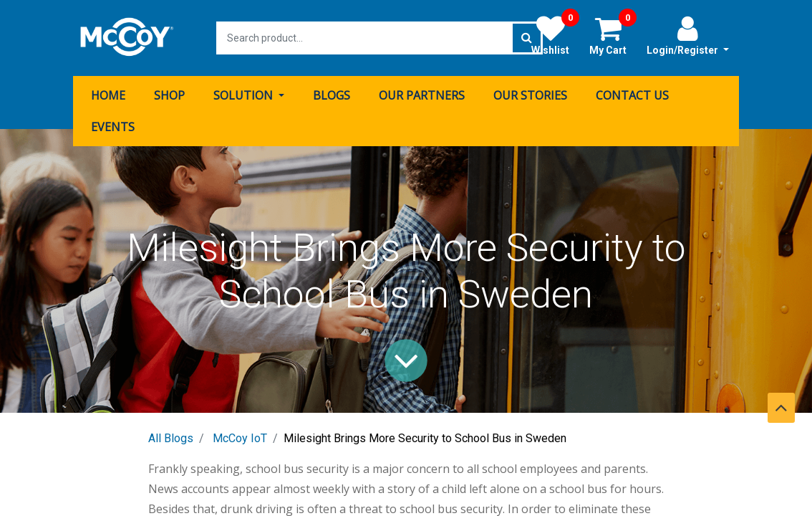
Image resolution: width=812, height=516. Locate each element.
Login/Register (688, 35)
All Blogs (171, 438)
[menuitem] (108, 95)
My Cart (613, 35)
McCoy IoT (240, 438)
